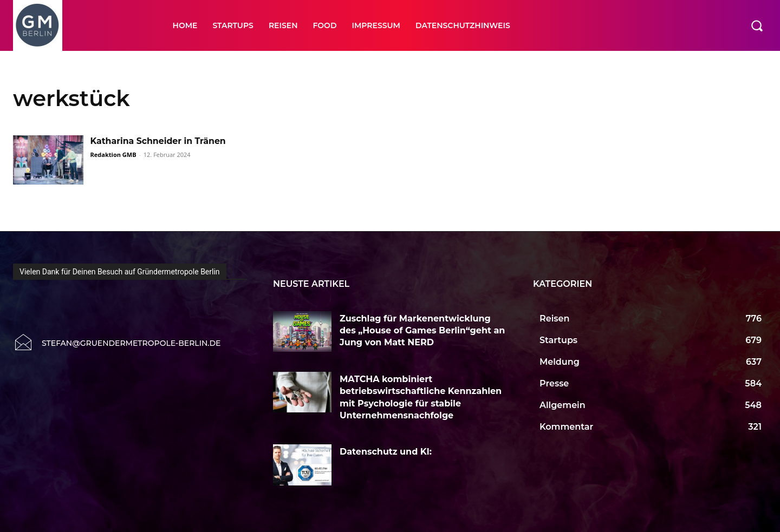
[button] (757, 25)
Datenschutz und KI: (387, 452)
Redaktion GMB (113, 155)
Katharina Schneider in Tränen (159, 141)
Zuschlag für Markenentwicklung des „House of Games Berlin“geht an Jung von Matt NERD (422, 331)
